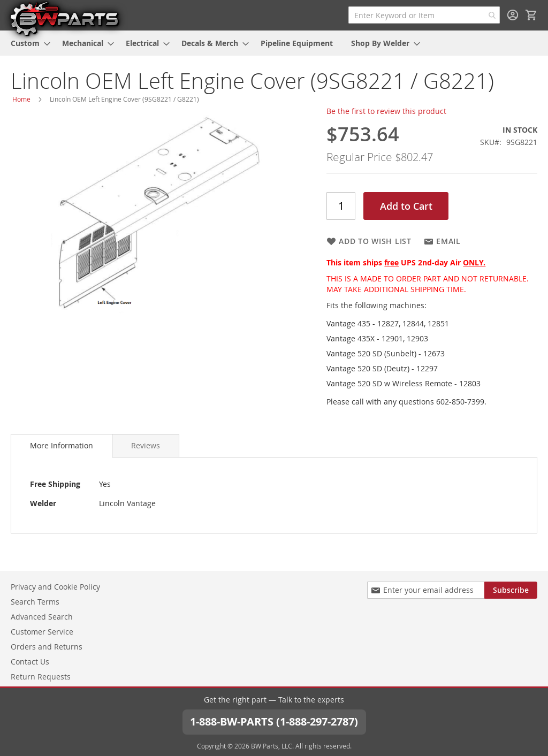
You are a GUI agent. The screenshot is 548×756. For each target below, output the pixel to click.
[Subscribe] (511, 590)
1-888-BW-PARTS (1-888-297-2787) (274, 721)
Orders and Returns (47, 647)
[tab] (62, 446)
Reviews (146, 445)
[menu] (274, 43)
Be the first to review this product (386, 111)
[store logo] (64, 18)
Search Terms (35, 602)
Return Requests (41, 677)
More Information (62, 445)
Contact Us (30, 662)
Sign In (513, 15)
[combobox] (424, 15)
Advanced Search (42, 617)
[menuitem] (27, 43)
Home (21, 99)
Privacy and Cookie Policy (55, 587)
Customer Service (42, 632)
